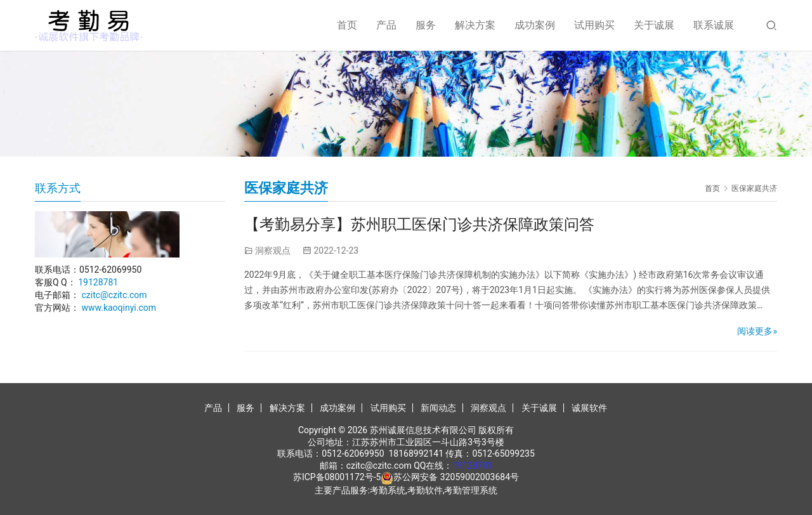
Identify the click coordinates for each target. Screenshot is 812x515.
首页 (347, 25)
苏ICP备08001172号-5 (337, 477)
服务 (426, 25)
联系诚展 (714, 25)
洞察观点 (273, 251)
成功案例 (535, 25)
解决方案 (475, 25)
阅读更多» (757, 331)
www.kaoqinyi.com (119, 308)
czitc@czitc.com (114, 295)
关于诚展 (654, 25)
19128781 (98, 282)
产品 (386, 25)
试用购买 (594, 25)
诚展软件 (589, 408)
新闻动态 (438, 408)
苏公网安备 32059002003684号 (456, 477)
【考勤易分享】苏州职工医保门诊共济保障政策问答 (419, 225)
